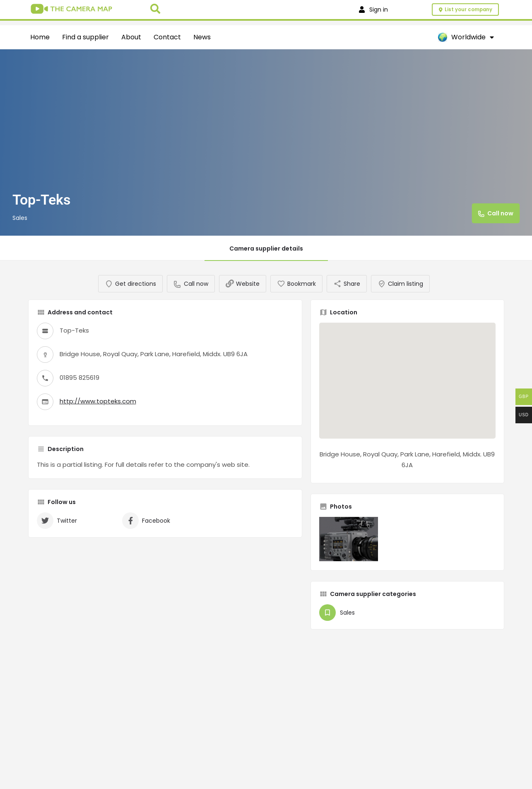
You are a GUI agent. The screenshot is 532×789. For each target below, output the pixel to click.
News (202, 37)
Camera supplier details (266, 249)
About (131, 37)
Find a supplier (85, 37)
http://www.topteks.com (98, 409)
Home (40, 37)
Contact (167, 37)
